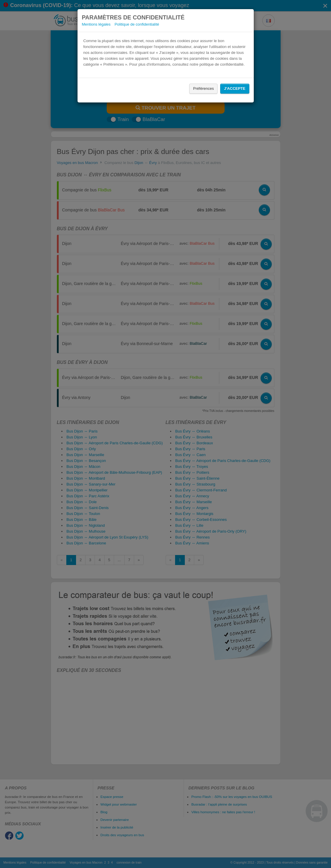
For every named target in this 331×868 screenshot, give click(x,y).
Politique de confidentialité (137, 24)
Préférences (203, 88)
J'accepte (235, 88)
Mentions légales (96, 24)
